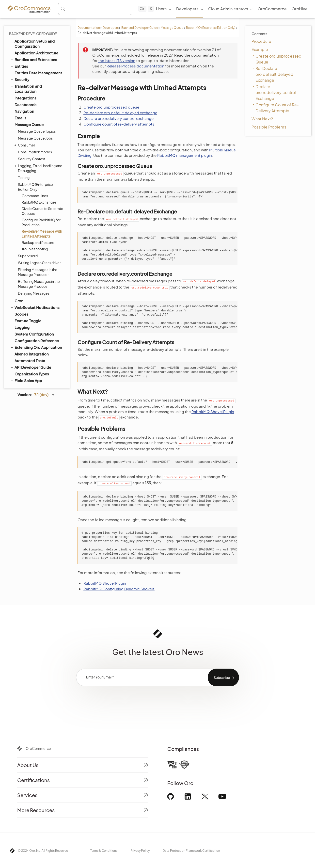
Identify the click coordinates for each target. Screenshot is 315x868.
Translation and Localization (26, 88)
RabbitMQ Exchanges (39, 202)
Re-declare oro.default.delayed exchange (120, 113)
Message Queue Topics (37, 131)
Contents (259, 34)
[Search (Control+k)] (107, 9)
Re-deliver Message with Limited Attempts (42, 234)
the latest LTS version (117, 60)
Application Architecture (34, 53)
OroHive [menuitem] (300, 9)
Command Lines (35, 196)
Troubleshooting (35, 249)
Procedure (261, 41)
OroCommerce (38, 748)
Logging (22, 327)
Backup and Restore (38, 242)
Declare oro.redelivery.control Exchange (276, 92)
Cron (19, 301)
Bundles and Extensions (34, 59)
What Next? (262, 119)
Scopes (21, 314)
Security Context (32, 159)
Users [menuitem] (161, 9)
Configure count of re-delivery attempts (119, 124)
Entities (19, 66)
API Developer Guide (31, 367)
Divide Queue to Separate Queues (42, 211)
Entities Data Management (36, 73)
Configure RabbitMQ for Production (41, 222)
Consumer (25, 145)
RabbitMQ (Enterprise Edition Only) (211, 28)
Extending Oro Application (36, 347)
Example (260, 49)
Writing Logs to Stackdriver (39, 263)
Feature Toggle (28, 321)
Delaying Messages (34, 293)
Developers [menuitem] (187, 9)
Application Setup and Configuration (32, 43)
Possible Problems (269, 127)
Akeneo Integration (32, 354)
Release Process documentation (135, 66)
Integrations (23, 98)
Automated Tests (28, 360)
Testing (24, 177)
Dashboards (25, 104)
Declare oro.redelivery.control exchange (118, 118)
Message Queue (172, 28)
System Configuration (34, 334)
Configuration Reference (34, 340)
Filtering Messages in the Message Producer (38, 272)
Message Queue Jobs (35, 138)
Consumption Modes (35, 152)
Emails (20, 118)
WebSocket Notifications (35, 307)
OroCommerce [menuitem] (272, 9)
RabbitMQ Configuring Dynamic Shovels (119, 589)
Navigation (24, 111)
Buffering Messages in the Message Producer (39, 284)
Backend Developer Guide (140, 28)
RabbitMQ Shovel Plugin (213, 411)
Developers (111, 28)
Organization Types (32, 374)
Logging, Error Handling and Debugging (39, 168)
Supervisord (28, 256)
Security (20, 79)
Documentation (89, 28)
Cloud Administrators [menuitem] (228, 9)
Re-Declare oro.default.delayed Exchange (274, 74)
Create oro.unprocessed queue (111, 107)
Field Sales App (26, 380)
